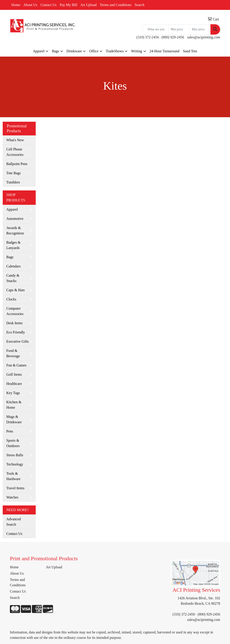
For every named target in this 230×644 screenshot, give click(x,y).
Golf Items (14, 374)
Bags (55, 51)
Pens (10, 431)
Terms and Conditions (116, 5)
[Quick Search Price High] (200, 29)
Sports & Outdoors (13, 443)
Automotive (15, 219)
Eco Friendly (16, 332)
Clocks (11, 299)
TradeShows (115, 51)
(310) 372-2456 (148, 37)
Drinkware (74, 51)
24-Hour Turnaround (165, 51)
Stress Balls (15, 455)
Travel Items (15, 488)
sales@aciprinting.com (204, 37)
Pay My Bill (68, 5)
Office (94, 51)
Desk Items (14, 323)
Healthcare (14, 384)
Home (16, 5)
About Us (30, 5)
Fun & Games (16, 365)
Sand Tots (190, 51)
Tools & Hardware (13, 476)
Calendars (13, 266)
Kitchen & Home (14, 405)
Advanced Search (14, 522)
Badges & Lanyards (13, 245)
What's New (15, 140)
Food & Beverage (13, 353)
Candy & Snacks (13, 278)
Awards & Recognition (15, 230)
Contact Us (49, 5)
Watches (12, 497)
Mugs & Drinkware (14, 419)
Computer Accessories (15, 311)
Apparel (39, 51)
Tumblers (13, 182)
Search (139, 5)
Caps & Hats (15, 290)
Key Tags (13, 393)
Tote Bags (13, 173)
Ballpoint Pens (17, 164)
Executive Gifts (18, 341)
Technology (15, 464)
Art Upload (88, 5)
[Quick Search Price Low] (179, 29)
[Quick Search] (155, 29)
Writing (136, 51)
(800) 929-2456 (173, 37)
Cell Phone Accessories (15, 152)
